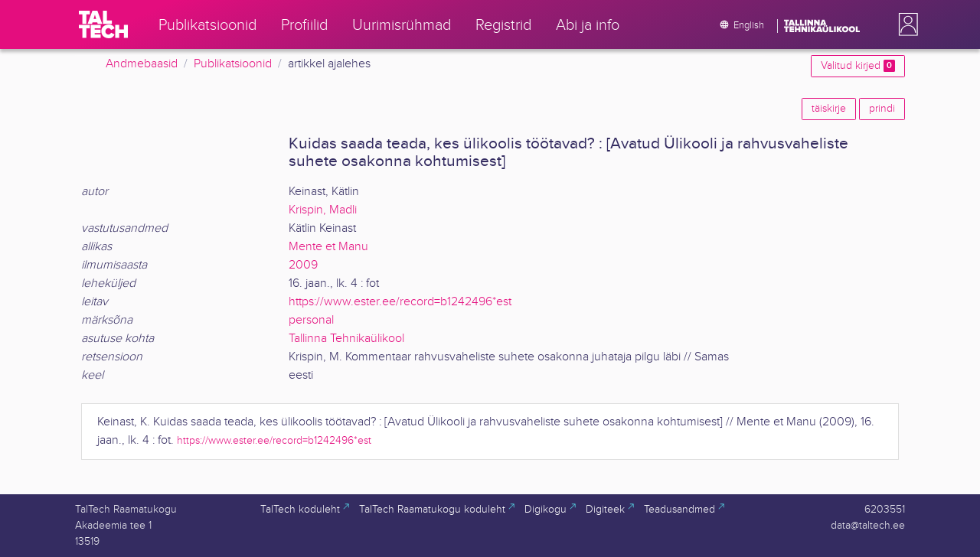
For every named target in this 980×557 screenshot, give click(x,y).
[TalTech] (103, 24)
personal (311, 320)
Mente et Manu (328, 247)
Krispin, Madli (323, 210)
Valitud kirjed (858, 66)
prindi (882, 109)
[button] (905, 24)
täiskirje (829, 109)
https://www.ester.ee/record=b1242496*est (400, 302)
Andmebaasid (142, 64)
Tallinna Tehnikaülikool (346, 339)
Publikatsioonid (233, 64)
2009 (303, 265)
